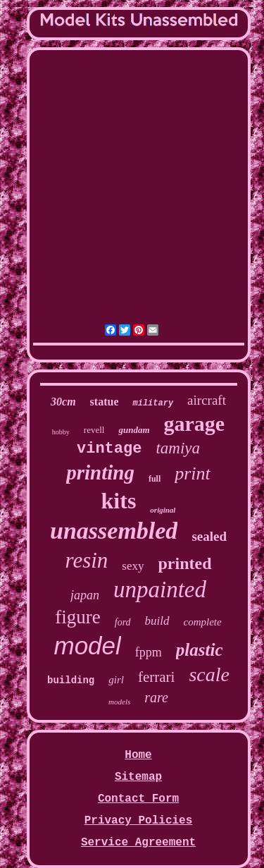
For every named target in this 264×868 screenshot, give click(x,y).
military (153, 403)
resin (86, 560)
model (88, 646)
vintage (109, 449)
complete (203, 622)
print (193, 473)
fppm (149, 652)
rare (156, 697)
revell (94, 430)
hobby (61, 432)
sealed (209, 536)
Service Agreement (138, 843)
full (155, 479)
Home (138, 755)
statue (105, 402)
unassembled (114, 531)
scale (209, 674)
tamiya (178, 448)
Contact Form (138, 799)
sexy (133, 566)
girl (116, 680)
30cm (63, 402)
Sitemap (138, 777)
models (119, 702)
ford (123, 622)
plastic (200, 650)
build (157, 621)
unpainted (160, 589)
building (71, 680)
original (163, 510)
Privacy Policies (139, 821)
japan (85, 595)
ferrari (156, 677)
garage (195, 423)
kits (119, 501)
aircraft (207, 400)
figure (77, 617)
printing (100, 472)
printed (185, 563)
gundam (134, 430)
